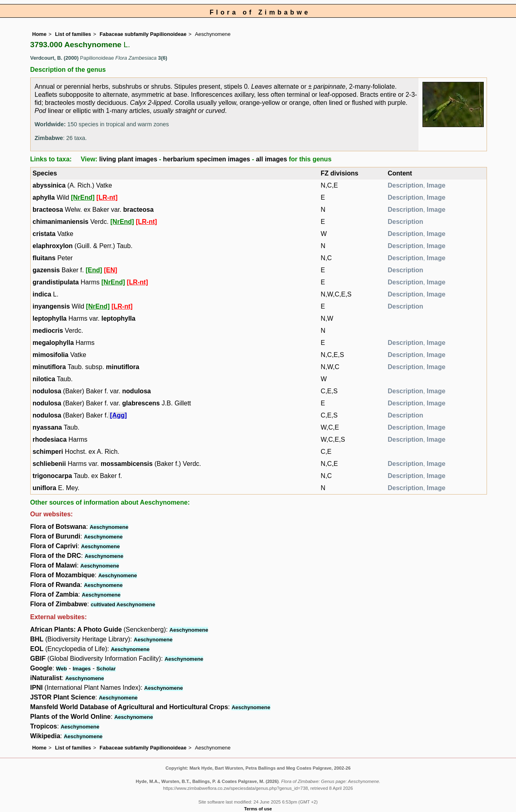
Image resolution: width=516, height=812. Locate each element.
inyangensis (51, 306)
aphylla (44, 197)
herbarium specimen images (206, 159)
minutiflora (49, 367)
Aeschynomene (109, 527)
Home (40, 34)
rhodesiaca (50, 439)
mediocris (48, 331)
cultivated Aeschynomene (123, 604)
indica (42, 294)
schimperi (48, 452)
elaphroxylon (53, 246)
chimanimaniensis (61, 222)
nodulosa (47, 391)
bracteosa (48, 210)
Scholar (106, 669)
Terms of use (258, 809)
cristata (44, 234)
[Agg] (119, 415)
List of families (73, 34)
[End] (94, 270)
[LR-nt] (107, 197)
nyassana (47, 427)
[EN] (111, 270)
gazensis (46, 270)
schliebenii (49, 464)
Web (61, 669)
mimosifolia (51, 355)
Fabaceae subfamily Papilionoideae (143, 34)
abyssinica (49, 185)
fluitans (44, 258)
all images (272, 159)
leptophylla (50, 318)
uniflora (45, 488)
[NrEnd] (83, 197)
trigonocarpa (52, 476)
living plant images (128, 159)
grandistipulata (56, 282)
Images (82, 669)
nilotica (44, 379)
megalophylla (53, 343)
